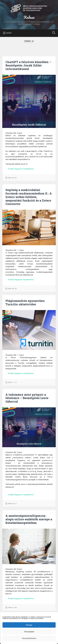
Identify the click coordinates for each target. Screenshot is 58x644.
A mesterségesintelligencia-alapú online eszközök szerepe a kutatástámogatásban (29, 519)
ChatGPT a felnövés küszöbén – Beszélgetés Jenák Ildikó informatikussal (28, 65)
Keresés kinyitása (53, 33)
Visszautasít (29, 632)
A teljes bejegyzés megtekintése (20, 169)
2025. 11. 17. (11, 382)
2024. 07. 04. (11, 608)
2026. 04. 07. (11, 178)
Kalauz (29, 17)
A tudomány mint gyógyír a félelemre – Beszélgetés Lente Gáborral (27, 398)
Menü (9, 33)
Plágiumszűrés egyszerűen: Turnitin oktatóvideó (25, 303)
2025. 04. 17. (11, 504)
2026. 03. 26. (11, 289)
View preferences (29, 638)
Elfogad (29, 625)
